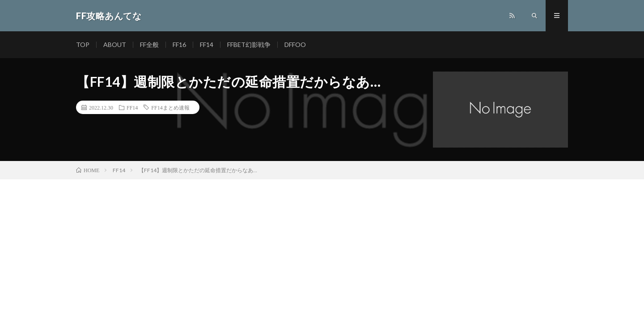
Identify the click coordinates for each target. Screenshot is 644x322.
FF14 (207, 44)
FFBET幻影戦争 (249, 44)
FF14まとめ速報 (170, 107)
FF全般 (149, 44)
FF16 (179, 44)
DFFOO (295, 44)
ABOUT (115, 44)
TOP (83, 44)
